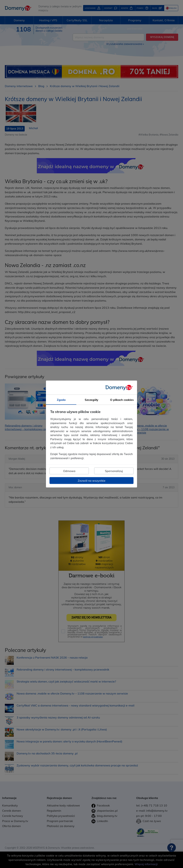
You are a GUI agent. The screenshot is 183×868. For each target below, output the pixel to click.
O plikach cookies (122, 400)
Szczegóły (91, 400)
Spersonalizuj (114, 471)
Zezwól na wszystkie (92, 481)
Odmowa (69, 471)
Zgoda (61, 400)
